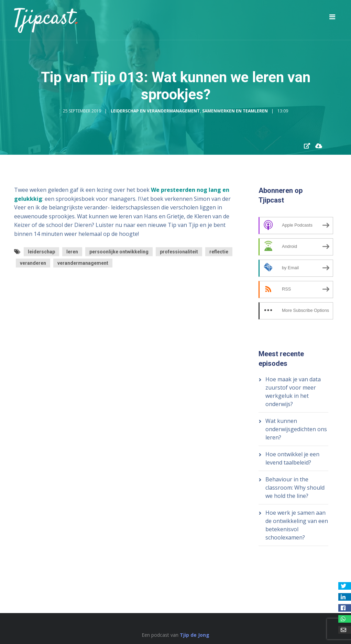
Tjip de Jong (195, 635)
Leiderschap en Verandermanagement (155, 111)
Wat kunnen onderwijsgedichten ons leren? (296, 429)
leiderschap (41, 252)
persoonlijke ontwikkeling (119, 252)
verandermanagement (83, 263)
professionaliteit (179, 252)
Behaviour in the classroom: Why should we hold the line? (295, 488)
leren (72, 252)
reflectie (219, 252)
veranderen (33, 263)
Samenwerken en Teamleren (235, 111)
